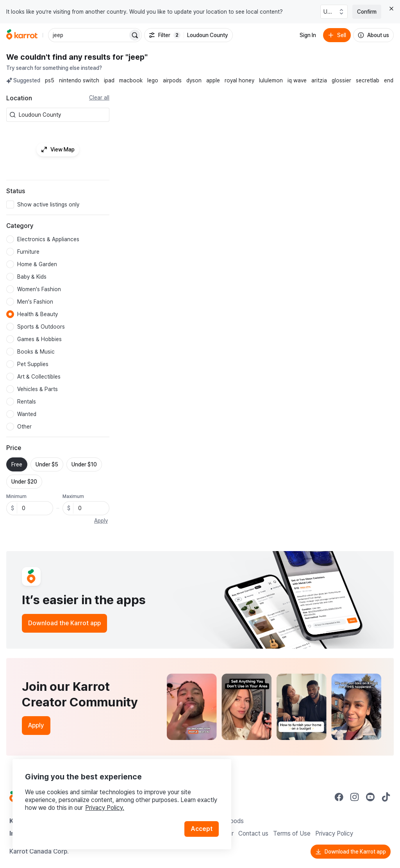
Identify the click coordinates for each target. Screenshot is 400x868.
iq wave (297, 80)
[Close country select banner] (391, 9)
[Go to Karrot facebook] (339, 797)
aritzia (319, 80)
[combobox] (62, 115)
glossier (341, 80)
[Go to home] (22, 35)
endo (390, 80)
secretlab (368, 80)
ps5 (50, 80)
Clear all (99, 98)
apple (213, 80)
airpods (172, 80)
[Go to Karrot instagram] (355, 797)
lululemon (271, 80)
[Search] (135, 35)
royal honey (239, 80)
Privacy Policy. (105, 808)
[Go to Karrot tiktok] (386, 797)
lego (153, 80)
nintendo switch (79, 80)
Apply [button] (101, 521)
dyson (194, 80)
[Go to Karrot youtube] (370, 797)
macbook (131, 80)
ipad (109, 80)
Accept (202, 829)
